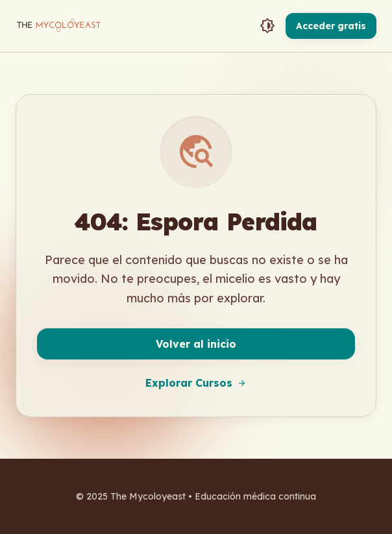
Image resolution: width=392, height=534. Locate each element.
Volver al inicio (196, 344)
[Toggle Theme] (267, 26)
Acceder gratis (331, 26)
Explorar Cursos (196, 383)
